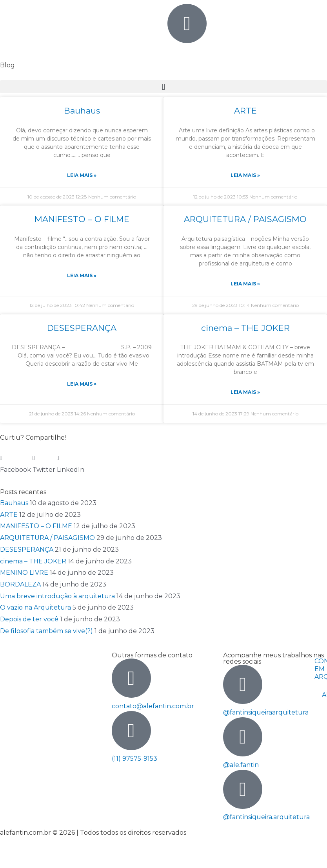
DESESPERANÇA (82, 328)
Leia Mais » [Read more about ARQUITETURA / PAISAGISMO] (245, 284)
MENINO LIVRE (24, 573)
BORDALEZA (20, 584)
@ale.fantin (241, 765)
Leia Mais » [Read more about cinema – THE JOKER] (245, 392)
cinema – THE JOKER (245, 328)
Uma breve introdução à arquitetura (57, 596)
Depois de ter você (29, 619)
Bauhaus (82, 111)
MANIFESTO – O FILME (82, 219)
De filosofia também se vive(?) (46, 631)
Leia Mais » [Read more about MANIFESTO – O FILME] (82, 275)
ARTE (245, 111)
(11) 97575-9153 (134, 759)
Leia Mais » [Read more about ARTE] (245, 175)
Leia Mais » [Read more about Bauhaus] (82, 175)
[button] (163, 87)
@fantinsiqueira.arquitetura (266, 817)
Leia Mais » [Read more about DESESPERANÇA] (82, 384)
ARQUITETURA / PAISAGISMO (245, 219)
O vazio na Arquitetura (35, 607)
